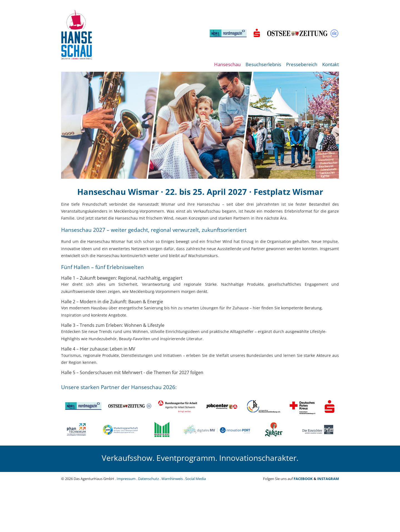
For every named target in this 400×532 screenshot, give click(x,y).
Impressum (126, 479)
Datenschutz (148, 479)
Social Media (196, 479)
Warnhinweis (172, 479)
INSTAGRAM (328, 479)
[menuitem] (227, 67)
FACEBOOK (303, 479)
